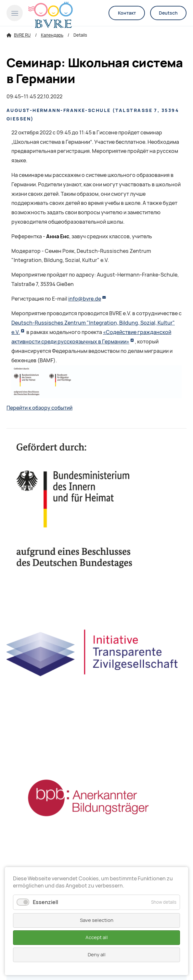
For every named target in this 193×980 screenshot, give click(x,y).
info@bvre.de (85, 299)
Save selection (97, 920)
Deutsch (168, 13)
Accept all (97, 937)
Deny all (97, 955)
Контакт (127, 13)
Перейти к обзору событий (39, 408)
